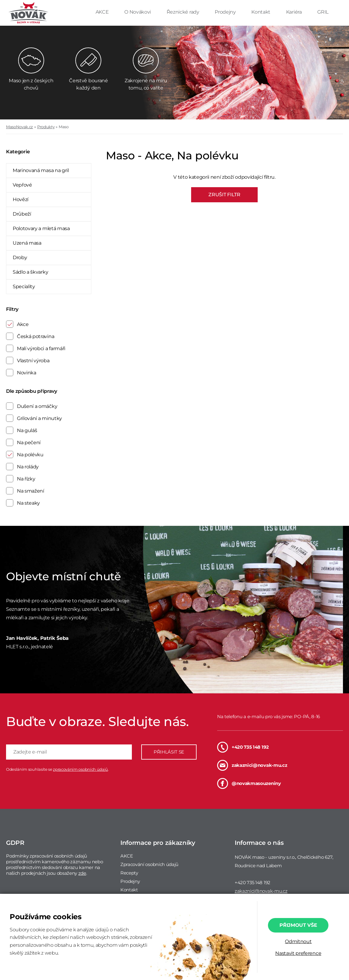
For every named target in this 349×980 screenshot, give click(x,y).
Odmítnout (298, 941)
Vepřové (22, 185)
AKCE (103, 12)
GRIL (323, 12)
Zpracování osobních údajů (149, 864)
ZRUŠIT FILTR (224, 195)
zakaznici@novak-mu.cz (252, 765)
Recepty (129, 873)
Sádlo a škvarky (30, 272)
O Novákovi (138, 12)
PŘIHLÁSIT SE (169, 752)
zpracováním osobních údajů (80, 769)
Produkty (46, 127)
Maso (64, 127)
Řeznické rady (184, 12)
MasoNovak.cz (20, 127)
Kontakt (261, 12)
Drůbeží (22, 214)
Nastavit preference (298, 953)
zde (82, 873)
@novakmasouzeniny (249, 783)
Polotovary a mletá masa (41, 228)
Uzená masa (27, 243)
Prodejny (226, 12)
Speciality (24, 287)
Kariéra (294, 12)
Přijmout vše (298, 925)
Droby (20, 257)
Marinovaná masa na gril (41, 170)
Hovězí (21, 199)
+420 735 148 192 (243, 747)
